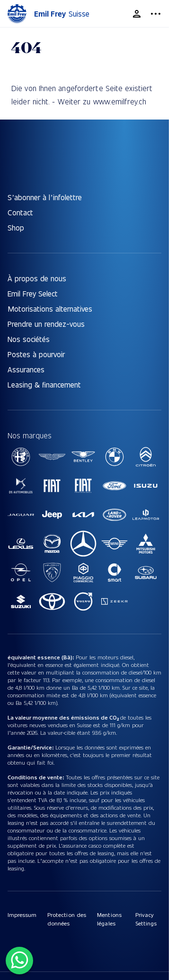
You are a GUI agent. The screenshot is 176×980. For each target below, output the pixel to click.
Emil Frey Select (33, 293)
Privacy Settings (146, 919)
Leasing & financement (44, 384)
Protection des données (66, 919)
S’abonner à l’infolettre (45, 197)
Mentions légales (109, 919)
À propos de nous (37, 278)
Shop (16, 227)
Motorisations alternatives (50, 309)
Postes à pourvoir (36, 354)
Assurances (26, 369)
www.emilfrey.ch (120, 101)
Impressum (22, 915)
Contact (20, 212)
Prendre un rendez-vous (46, 324)
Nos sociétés (29, 339)
